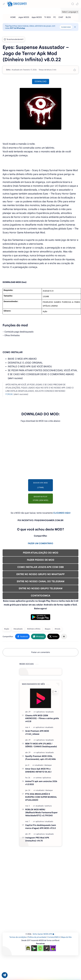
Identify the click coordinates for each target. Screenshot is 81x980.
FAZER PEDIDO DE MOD (41, 560)
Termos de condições (18, 937)
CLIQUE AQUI (66, 27)
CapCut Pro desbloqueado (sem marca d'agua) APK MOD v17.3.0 (41, 827)
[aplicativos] (41, 712)
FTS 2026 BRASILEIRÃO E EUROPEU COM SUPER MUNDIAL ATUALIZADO (41, 797)
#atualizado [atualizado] (18, 629)
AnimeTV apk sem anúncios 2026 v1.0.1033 (41, 783)
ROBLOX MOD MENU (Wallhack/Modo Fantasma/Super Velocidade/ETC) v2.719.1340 (41, 812)
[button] (77, 4)
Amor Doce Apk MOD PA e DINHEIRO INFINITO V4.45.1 (38, 770)
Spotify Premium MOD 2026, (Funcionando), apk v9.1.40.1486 (40, 758)
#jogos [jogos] (48, 629)
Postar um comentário (41, 652)
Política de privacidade (37, 937)
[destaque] (48, 765)
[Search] (73, 4)
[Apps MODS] (37, 17)
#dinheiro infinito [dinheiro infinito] (34, 629)
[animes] (39, 778)
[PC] (55, 17)
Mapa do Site (66, 937)
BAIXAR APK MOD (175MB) (41, 485)
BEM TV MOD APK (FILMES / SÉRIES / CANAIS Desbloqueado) (41, 745)
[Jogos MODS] (24, 17)
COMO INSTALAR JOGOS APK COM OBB (40, 567)
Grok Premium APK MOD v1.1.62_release (37, 732)
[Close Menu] (75, 27)
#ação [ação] (7, 629)
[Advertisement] (40, 452)
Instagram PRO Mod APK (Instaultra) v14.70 (37, 839)
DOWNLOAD (41, 82)
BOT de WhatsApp (18, 28)
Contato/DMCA (54, 937)
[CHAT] (61, 17)
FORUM (9, 394)
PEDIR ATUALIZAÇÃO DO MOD (41, 553)
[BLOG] (68, 17)
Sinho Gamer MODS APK (43, 934)
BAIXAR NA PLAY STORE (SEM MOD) (41, 498)
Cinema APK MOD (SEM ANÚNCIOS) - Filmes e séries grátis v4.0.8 (42, 718)
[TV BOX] (48, 17)
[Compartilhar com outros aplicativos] (64, 636)
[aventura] (48, 806)
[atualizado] (50, 712)
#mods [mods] (57, 629)
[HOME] (13, 17)
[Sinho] (8, 70)
